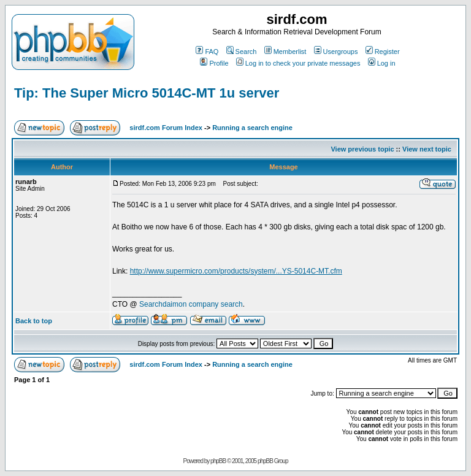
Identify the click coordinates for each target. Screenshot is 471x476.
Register (383, 52)
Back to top (34, 321)
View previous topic (362, 149)
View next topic (427, 149)
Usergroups (336, 52)
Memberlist (285, 52)
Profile (214, 63)
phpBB (218, 461)
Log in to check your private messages (298, 63)
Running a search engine (252, 128)
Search (242, 52)
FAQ (207, 52)
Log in (382, 63)
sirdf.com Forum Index (166, 128)
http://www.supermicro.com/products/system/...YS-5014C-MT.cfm (236, 271)
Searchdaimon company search (191, 304)
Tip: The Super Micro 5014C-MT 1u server (147, 93)
